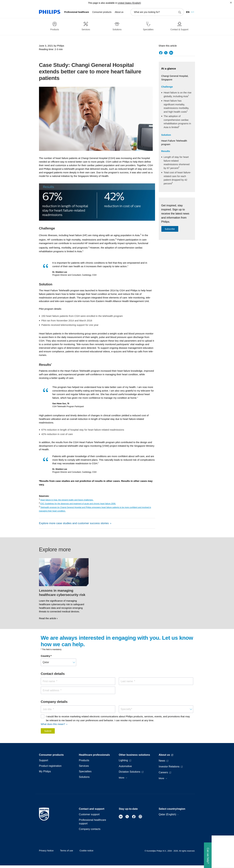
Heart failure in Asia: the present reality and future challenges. (67, 500)
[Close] (231, 3)
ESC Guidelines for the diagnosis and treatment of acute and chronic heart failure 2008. (78, 504)
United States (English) (129, 3)
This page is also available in (102, 3)
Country (45, 656)
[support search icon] (180, 12)
